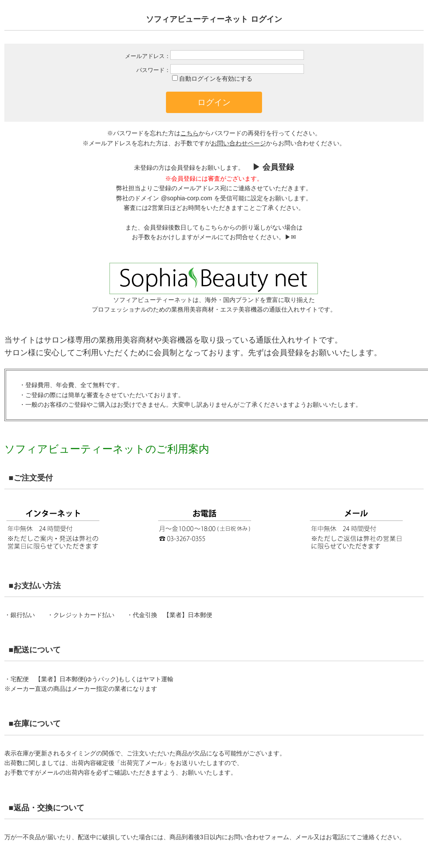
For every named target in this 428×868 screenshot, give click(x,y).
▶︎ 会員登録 (272, 167)
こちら (190, 133)
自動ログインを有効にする (216, 79)
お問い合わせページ (238, 143)
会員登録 (287, 353)
